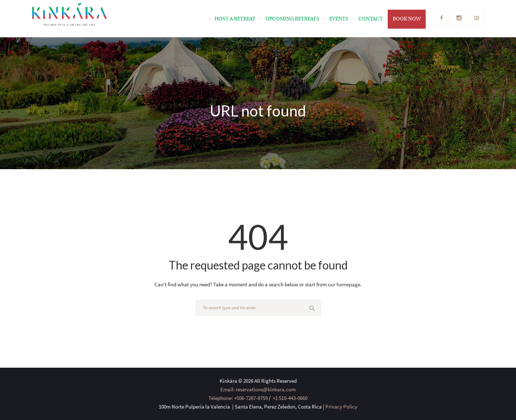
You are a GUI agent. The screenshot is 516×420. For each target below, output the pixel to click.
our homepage (344, 284)
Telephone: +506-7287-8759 (238, 398)
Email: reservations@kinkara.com (258, 389)
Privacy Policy (341, 407)
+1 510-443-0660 (290, 398)
